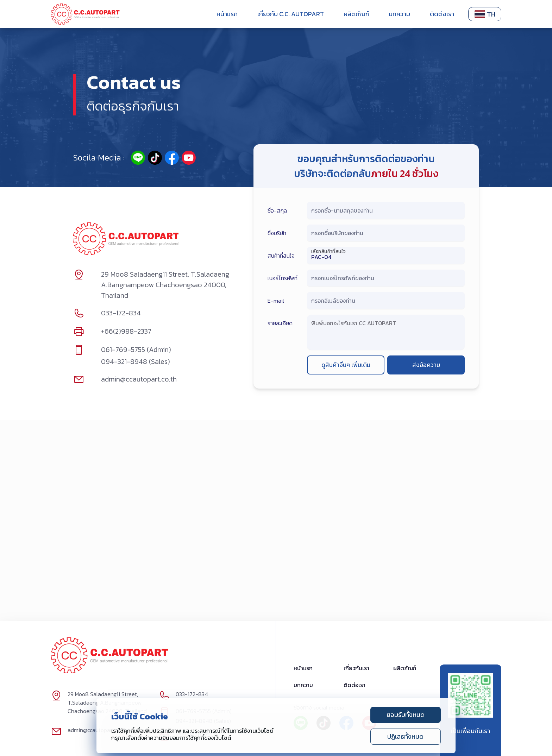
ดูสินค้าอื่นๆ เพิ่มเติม (346, 365)
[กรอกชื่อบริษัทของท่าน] (386, 234)
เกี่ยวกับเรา (356, 668)
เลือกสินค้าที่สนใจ (328, 251)
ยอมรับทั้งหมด (406, 715)
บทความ (399, 14)
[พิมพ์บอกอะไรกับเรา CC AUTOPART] (386, 332)
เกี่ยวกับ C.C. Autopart (291, 14)
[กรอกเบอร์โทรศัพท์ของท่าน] (386, 279)
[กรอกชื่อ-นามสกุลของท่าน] (386, 212)
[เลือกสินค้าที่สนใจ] (386, 257)
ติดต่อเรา (442, 14)
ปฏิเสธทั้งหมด (405, 736)
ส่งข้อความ (426, 365)
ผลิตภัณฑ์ (356, 14)
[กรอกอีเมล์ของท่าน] (386, 302)
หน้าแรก (227, 14)
